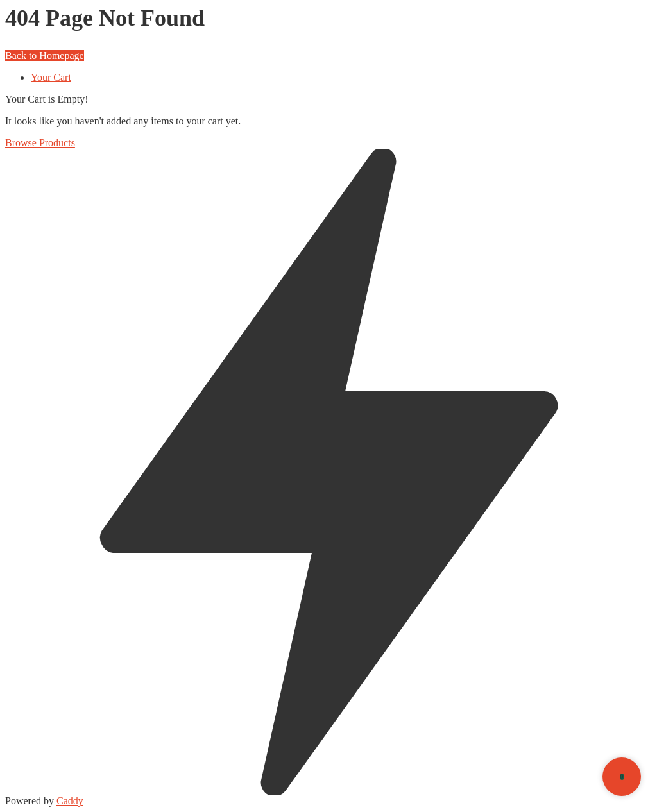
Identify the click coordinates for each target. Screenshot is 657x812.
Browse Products (40, 143)
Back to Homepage (45, 55)
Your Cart (51, 77)
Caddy (70, 801)
